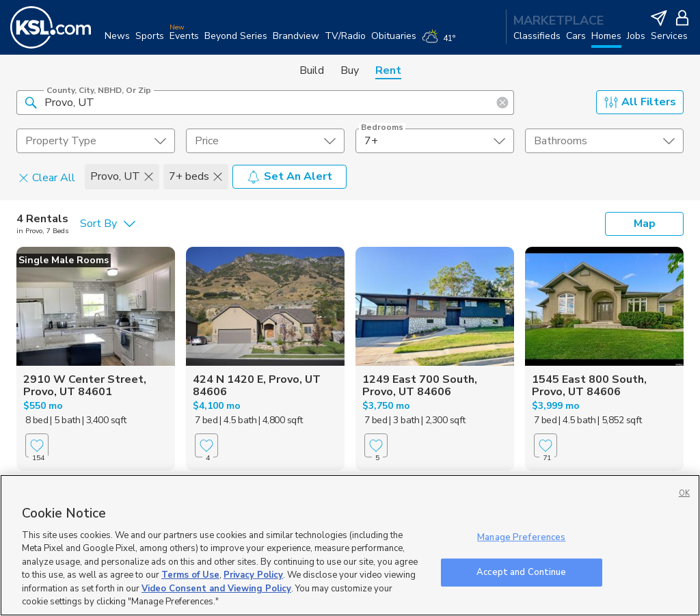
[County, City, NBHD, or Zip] (265, 103)
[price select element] (265, 141)
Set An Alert (290, 176)
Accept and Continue (521, 572)
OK (684, 493)
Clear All (47, 177)
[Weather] (441, 42)
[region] (350, 545)
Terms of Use (190, 575)
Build (312, 70)
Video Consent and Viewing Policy (216, 589)
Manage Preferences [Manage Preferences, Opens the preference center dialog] (521, 537)
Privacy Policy (253, 575)
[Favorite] (37, 445)
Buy (350, 70)
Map (645, 224)
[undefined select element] (96, 141)
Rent (388, 70)
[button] (31, 102)
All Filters (640, 102)
